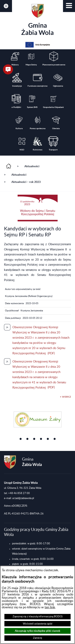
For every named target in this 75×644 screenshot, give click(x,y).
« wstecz (65, 397)
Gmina (37, 20)
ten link (50, 607)
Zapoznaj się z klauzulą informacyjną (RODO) (37, 617)
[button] (69, 6)
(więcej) (22, 554)
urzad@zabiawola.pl (23, 498)
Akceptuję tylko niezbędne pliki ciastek (37, 631)
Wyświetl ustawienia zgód (37, 624)
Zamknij (37, 638)
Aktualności (32, 166)
